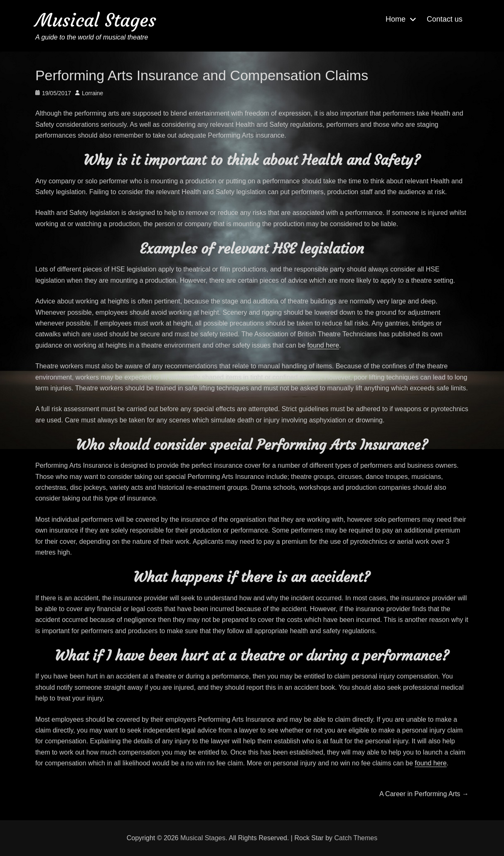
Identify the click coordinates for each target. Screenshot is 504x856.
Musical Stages (96, 20)
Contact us (445, 19)
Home (396, 19)
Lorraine (92, 93)
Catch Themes (356, 838)
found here (323, 345)
